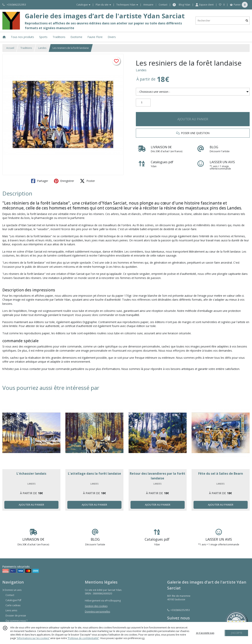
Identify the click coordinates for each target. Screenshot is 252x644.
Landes (42, 48)
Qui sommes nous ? (16, 621)
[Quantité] (143, 103)
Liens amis (11, 610)
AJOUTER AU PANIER (193, 119)
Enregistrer (64, 181)
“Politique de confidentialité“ (83, 638)
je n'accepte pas (205, 633)
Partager (40, 181)
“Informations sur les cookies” (33, 638)
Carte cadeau (13, 605)
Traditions (26, 48)
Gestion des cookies (96, 606)
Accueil (10, 48)
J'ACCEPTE (237, 633)
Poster (87, 181)
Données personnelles (97, 612)
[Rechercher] (247, 21)
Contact (163, 5)
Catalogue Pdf (13, 600)
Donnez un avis (12, 590)
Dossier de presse (16, 616)
